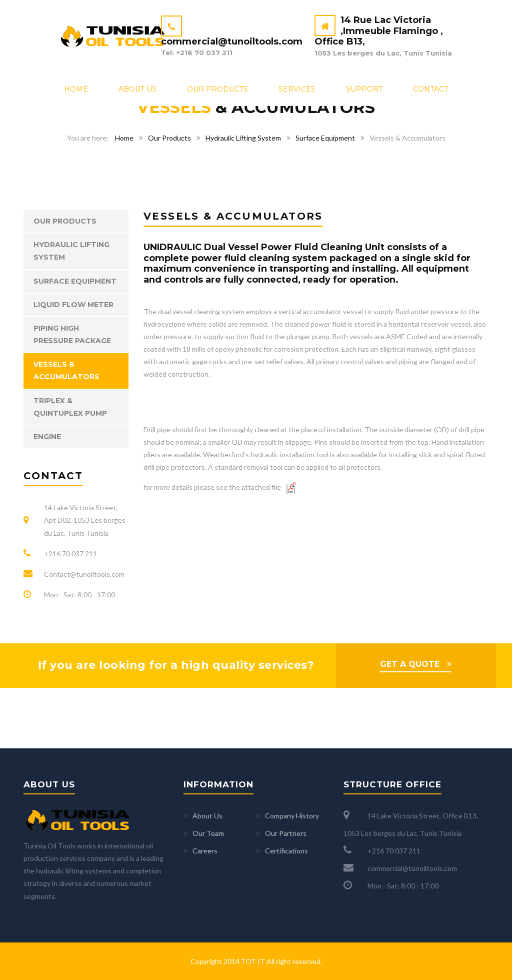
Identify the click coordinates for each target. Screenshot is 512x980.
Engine (47, 437)
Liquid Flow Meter (73, 305)
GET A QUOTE (410, 664)
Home (76, 89)
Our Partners (286, 833)
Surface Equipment (325, 138)
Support (364, 89)
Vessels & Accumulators (66, 370)
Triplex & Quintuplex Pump (70, 407)
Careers (205, 851)
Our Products (217, 89)
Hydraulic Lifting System (243, 138)
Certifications (286, 851)
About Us (137, 89)
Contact (430, 89)
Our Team (208, 833)
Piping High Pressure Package (72, 334)
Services (297, 89)
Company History (292, 816)
